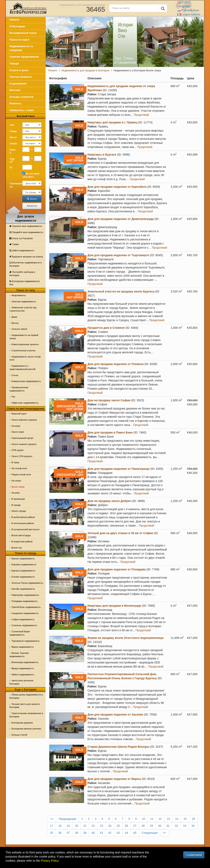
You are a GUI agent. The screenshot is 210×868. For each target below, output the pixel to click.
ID (11, 167)
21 (85, 826)
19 (68, 826)
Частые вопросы (21, 77)
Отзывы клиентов (21, 97)
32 (176, 826)
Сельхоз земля (19, 329)
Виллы (15, 323)
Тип (12, 125)
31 (168, 826)
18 (60, 826)
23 (102, 826)
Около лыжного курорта (24, 444)
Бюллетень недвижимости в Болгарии (26, 264)
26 (127, 826)
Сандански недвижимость (25, 613)
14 (177, 819)
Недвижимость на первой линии (24, 337)
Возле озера (18, 487)
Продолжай (141, 115)
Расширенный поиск (23, 33)
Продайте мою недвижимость (26, 232)
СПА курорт (18, 450)
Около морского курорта (24, 420)
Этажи (13, 143)
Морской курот (19, 414)
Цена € (13, 151)
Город (13, 131)
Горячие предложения (24, 57)
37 (68, 833)
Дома (14, 317)
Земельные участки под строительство (23, 309)
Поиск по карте (19, 40)
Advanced (32, 206)
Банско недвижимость (23, 559)
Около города (19, 511)
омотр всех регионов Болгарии (21, 682)
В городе (16, 505)
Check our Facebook (21, 238)
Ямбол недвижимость (23, 675)
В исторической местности (25, 529)
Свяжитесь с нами (22, 110)
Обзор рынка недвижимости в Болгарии (26, 696)
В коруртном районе (22, 542)
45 (135, 833)
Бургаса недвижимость (23, 571)
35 (52, 833)
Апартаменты (19, 295)
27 (135, 826)
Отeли (15, 375)
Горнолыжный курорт (23, 438)
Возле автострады (21, 535)
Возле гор (17, 548)
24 (110, 826)
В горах (15, 462)
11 (152, 819)
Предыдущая (67, 819)
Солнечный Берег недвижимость (20, 633)
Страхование (18, 84)
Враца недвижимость (23, 668)
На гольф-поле (19, 468)
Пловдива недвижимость (25, 601)
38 (76, 833)
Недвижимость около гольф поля (25, 358)
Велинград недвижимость (25, 662)
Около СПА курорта (22, 456)
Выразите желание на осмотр (26, 257)
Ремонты (15, 103)
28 (143, 826)
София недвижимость (23, 619)
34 (193, 826)
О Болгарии (17, 26)
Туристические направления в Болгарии (26, 715)
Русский (188, 10)
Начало (14, 20)
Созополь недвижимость (24, 625)
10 (144, 819)
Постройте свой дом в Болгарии (22, 274)
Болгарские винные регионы (26, 729)
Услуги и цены (19, 70)
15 (185, 819)
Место (13, 137)
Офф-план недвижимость (25, 403)
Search (32, 199)
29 (152, 826)
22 (93, 826)
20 (76, 826)
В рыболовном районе (23, 517)
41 (102, 833)
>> (164, 833)
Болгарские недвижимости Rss (25, 283)
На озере (16, 481)
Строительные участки (23, 350)
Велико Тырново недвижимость (19, 655)
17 (52, 826)
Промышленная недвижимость (19, 389)
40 (93, 833)
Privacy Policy (50, 861)
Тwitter (14, 244)
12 (160, 819)
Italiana (189, 14)
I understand (194, 855)
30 (160, 826)
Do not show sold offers (31, 175)
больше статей (19, 735)
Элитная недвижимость (24, 301)
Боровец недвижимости (24, 564)
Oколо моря (18, 432)
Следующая (150, 833)
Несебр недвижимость (23, 589)
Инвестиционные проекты (25, 344)
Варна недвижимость (23, 647)
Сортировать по (15, 185)
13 (168, 819)
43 (118, 833)
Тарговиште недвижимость (26, 641)
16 (193, 819)
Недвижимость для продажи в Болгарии (82, 5)
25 (118, 826)
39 (85, 833)
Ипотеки (15, 90)
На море (16, 426)
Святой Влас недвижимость (26, 607)
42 (110, 833)
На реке (16, 493)
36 (60, 833)
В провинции (18, 499)
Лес (13, 397)
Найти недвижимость (22, 250)
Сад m (12, 160)
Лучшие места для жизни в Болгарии (25, 706)
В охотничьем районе (23, 523)
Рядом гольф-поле (21, 474)
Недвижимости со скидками (21, 48)
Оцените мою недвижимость (26, 226)
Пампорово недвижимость (25, 595)
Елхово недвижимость (23, 577)
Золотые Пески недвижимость (27, 583)
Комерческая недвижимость (26, 381)
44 (127, 833)
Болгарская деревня (22, 723)
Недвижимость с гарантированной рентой (22, 367)
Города (14, 63)
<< (52, 819)
